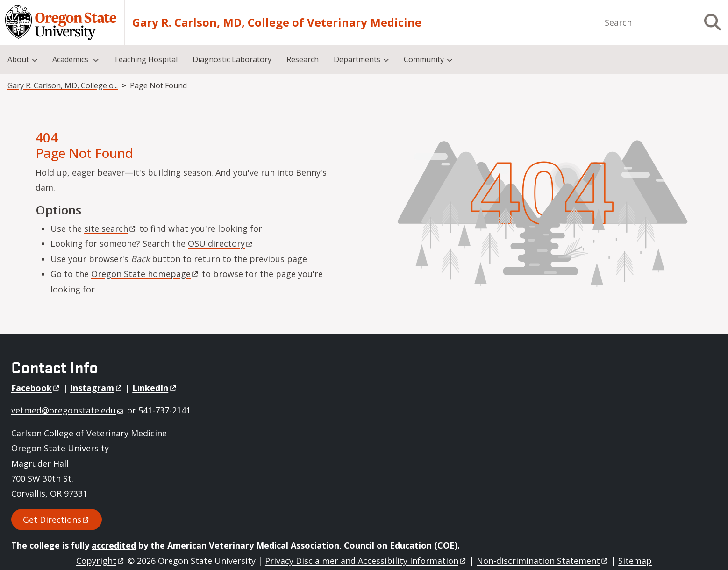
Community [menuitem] (424, 59)
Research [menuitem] (303, 59)
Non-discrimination (543, 561)
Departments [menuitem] (357, 59)
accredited (114, 545)
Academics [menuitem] (71, 59)
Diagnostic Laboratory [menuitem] (232, 59)
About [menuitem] (18, 59)
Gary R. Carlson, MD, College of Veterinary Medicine (277, 22)
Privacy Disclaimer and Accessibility (366, 561)
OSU (221, 243)
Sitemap (635, 561)
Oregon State (145, 274)
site (111, 228)
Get (57, 520)
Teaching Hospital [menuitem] (146, 59)
